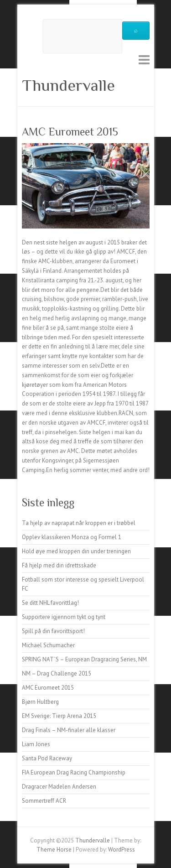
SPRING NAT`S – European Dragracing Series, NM (84, 659)
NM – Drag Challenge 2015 (57, 673)
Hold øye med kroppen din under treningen (76, 551)
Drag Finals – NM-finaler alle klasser (69, 730)
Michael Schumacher (48, 645)
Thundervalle (68, 85)
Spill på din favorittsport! (53, 631)
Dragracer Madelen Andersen (59, 787)
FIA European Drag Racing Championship (74, 772)
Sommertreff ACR (44, 801)
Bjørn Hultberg (40, 702)
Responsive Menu (144, 60)
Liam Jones (36, 744)
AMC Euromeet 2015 (48, 688)
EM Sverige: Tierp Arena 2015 (59, 716)
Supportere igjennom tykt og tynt (64, 617)
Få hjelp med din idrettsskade (59, 565)
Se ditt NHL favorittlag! (50, 603)
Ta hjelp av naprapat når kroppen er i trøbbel (79, 523)
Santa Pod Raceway (47, 758)
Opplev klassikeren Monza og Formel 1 (72, 537)
